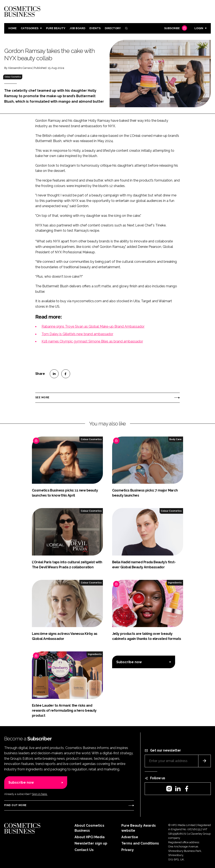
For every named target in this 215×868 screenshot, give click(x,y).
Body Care (176, 439)
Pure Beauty (56, 28)
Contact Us (84, 850)
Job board (77, 28)
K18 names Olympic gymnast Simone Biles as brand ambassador (92, 341)
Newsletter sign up (91, 843)
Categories (30, 28)
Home (12, 28)
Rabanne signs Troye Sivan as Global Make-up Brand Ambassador (93, 326)
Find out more (15, 805)
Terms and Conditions (140, 843)
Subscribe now (129, 662)
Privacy (128, 850)
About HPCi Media (90, 837)
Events (95, 28)
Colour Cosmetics (13, 77)
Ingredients (175, 583)
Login (199, 28)
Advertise (130, 837)
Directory (113, 28)
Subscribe (175, 28)
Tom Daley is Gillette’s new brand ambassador (77, 334)
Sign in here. (40, 794)
